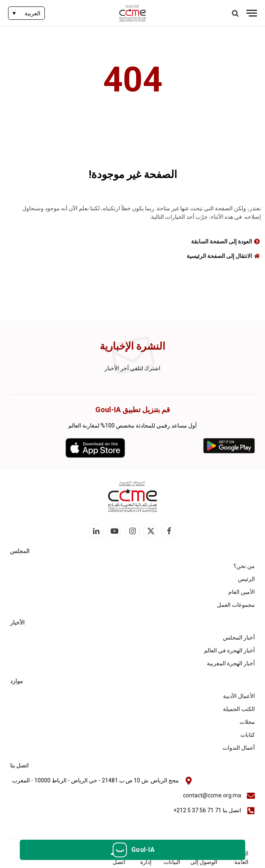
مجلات (247, 722)
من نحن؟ (244, 566)
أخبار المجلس (239, 637)
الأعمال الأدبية (239, 696)
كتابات (248, 735)
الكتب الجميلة (239, 709)
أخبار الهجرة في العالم (229, 650)
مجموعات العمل (236, 605)
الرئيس (246, 579)
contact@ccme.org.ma (212, 795)
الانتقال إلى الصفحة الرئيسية (219, 256)
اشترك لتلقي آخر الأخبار (132, 368)
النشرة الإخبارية (132, 346)
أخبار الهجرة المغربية (231, 663)
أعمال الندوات (239, 748)
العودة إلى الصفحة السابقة (222, 241)
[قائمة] (252, 13)
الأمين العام (242, 592)
